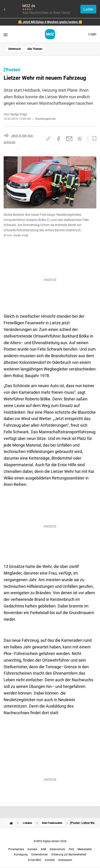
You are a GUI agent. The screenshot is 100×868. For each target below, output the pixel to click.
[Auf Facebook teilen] (59, 139)
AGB (43, 849)
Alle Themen (35, 49)
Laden (88, 9)
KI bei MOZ (35, 860)
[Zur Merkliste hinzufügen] (93, 139)
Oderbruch (15, 49)
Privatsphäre (16, 849)
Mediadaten (85, 849)
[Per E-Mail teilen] (69, 139)
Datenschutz (57, 849)
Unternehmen (40, 855)
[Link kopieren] (48, 139)
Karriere (32, 849)
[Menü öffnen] (6, 35)
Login (92, 34)
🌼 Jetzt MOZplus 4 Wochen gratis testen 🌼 (50, 22)
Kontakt (50, 860)
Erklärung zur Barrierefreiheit (69, 855)
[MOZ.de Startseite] (50, 34)
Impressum (65, 860)
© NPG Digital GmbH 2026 (50, 841)
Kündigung (21, 855)
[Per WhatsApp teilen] (80, 139)
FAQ (71, 849)
